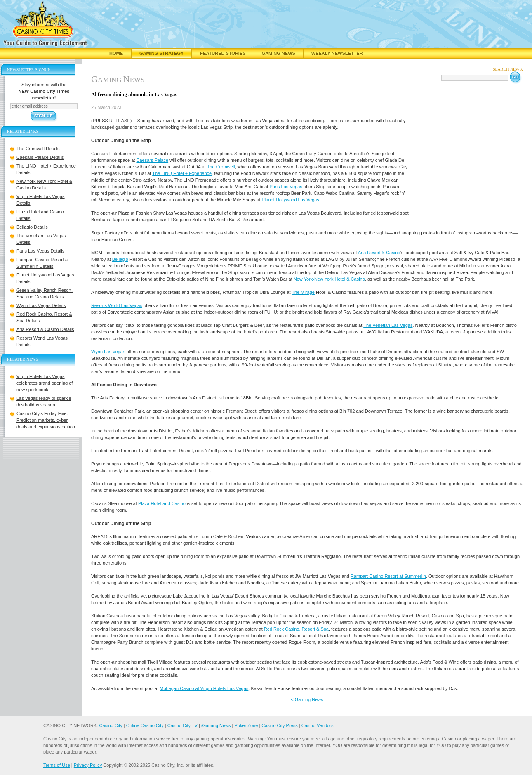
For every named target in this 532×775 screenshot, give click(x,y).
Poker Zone (246, 725)
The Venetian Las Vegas (388, 325)
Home (116, 53)
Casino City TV (182, 725)
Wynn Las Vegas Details (41, 305)
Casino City (111, 725)
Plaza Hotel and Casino (162, 503)
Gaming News (279, 53)
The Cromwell (221, 167)
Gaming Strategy (161, 53)
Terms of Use (57, 765)
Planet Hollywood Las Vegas (291, 200)
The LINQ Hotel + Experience (182, 173)
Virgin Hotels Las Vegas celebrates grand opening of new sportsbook (45, 383)
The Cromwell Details (38, 149)
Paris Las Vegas (286, 187)
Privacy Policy (88, 765)
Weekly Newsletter (337, 53)
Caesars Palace (152, 160)
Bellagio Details (32, 227)
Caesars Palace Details (40, 157)
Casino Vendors (318, 725)
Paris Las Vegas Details (40, 251)
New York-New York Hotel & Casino (329, 279)
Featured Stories (223, 53)
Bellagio (120, 259)
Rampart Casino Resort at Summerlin (388, 576)
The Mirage (303, 292)
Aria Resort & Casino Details (45, 329)
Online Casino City (145, 725)
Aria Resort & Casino (379, 253)
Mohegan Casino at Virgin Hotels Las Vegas (204, 688)
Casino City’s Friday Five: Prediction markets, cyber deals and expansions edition (46, 420)
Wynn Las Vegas (108, 352)
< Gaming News (307, 699)
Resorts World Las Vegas (117, 305)
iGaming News (216, 725)
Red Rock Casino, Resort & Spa (296, 629)
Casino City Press (279, 725)
